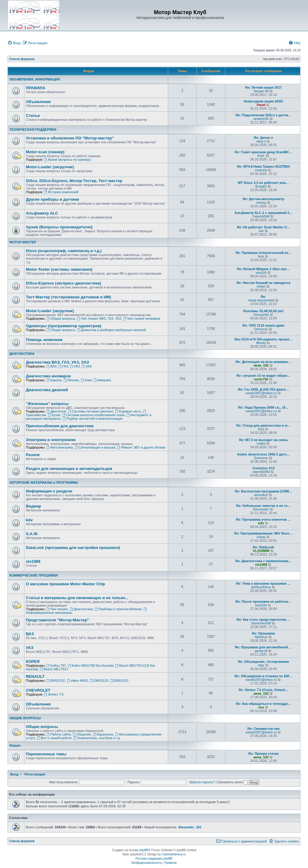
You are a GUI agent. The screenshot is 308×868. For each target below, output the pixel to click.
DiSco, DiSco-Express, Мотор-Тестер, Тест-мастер (74, 181)
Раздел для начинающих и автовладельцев (69, 469)
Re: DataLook (264, 547)
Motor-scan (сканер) (45, 152)
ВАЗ (51, 366)
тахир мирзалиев (261, 300)
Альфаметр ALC (42, 213)
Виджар (34, 506)
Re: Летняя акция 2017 (263, 87)
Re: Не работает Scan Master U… (264, 227)
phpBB (144, 850)
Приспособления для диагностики (60, 426)
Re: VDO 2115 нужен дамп (263, 325)
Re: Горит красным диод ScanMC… (263, 152)
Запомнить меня (233, 782)
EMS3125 (119, 681)
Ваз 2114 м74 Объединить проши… (263, 339)
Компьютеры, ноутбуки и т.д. (97, 738)
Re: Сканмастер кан (264, 729)
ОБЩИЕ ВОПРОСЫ (25, 718)
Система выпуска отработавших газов (93, 415)
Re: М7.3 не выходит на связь (263, 440)
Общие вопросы (61, 318)
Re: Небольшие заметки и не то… (263, 506)
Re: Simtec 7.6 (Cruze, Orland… (263, 690)
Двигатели (56, 411)
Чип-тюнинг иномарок (142, 318)
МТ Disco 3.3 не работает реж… (263, 183)
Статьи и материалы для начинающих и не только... (77, 598)
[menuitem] (14, 43)
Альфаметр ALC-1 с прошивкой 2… (263, 213)
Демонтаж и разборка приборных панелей (111, 330)
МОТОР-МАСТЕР (23, 242)
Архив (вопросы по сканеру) (67, 160)
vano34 (261, 273)
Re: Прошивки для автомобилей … (263, 647)
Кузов (54, 415)
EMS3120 (99, 681)
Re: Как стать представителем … (263, 620)
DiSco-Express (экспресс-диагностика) (63, 283)
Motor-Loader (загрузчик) (50, 167)
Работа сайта (59, 734)
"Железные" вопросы (47, 404)
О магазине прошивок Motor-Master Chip (65, 584)
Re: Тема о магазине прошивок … (263, 583)
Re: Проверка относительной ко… (263, 253)
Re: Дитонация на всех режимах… (263, 362)
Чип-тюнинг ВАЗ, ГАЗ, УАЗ (99, 318)
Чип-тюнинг (57, 609)
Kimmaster (261, 509)
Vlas (261, 665)
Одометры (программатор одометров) (64, 326)
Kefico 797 (56, 665)
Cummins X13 (264, 468)
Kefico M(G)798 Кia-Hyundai (91, 665)
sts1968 (33, 561)
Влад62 (261, 186)
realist (261, 443)
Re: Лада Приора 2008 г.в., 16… (263, 407)
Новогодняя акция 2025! (263, 101)
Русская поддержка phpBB (154, 859)
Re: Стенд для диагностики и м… (264, 425)
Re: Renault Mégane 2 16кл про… (263, 269)
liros (261, 256)
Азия (86, 380)
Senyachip (261, 315)
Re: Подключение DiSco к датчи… (263, 115)
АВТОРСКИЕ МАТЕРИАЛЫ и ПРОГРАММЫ (44, 483)
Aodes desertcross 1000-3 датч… (263, 454)
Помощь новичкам (44, 340)
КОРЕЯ (33, 661)
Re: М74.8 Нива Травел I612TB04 (263, 166)
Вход (14, 774)
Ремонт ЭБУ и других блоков (141, 447)
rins (261, 707)
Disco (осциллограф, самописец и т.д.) (64, 251)
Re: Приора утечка (263, 754)
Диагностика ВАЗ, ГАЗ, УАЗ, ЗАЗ (57, 362)
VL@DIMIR (261, 551)
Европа (54, 380)
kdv (29, 520)
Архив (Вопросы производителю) (59, 227)
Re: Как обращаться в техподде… (263, 704)
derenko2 (261, 495)
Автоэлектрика (60, 447)
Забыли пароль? (202, 782)
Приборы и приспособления (118, 609)
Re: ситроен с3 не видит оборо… (263, 376)
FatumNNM (261, 216)
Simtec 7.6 (54, 694)
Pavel (261, 105)
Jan (261, 231)
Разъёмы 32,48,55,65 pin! (264, 311)
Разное (33, 455)
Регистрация (35, 774)
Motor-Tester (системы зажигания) (59, 269)
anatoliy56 (261, 119)
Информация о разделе (49, 491)
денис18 (261, 651)
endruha (261, 170)
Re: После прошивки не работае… (263, 602)
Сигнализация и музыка (95, 447)
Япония (71, 380)
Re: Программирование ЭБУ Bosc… (264, 533)
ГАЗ (63, 366)
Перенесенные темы (46, 754)
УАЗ (75, 366)
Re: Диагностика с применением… (263, 561)
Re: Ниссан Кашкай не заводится (263, 283)
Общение (82, 734)
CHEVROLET (38, 690)
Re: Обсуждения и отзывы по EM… (263, 676)
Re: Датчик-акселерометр (264, 199)
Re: (263, 297)
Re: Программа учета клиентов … (264, 519)
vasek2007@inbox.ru (261, 393)
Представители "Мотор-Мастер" (57, 620)
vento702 (261, 379)
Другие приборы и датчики (52, 199)
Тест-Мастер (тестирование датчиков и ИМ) (68, 297)
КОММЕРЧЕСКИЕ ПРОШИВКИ (34, 575)
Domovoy (261, 329)
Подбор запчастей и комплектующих (93, 419)
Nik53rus (261, 637)
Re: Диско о (263, 138)
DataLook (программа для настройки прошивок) (73, 548)
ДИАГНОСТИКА (22, 354)
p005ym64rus (261, 587)
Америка (102, 380)
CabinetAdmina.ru (174, 854)
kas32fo (261, 605)
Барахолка (103, 734)
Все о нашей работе (54, 738)
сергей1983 (261, 472)
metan (261, 286)
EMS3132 (55, 681)
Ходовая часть (128, 411)
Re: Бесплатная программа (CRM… (264, 491)
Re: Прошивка (263, 633)
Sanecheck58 (261, 623)
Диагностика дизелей (47, 390)
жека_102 (261, 365)
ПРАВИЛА (35, 88)
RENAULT (35, 676)
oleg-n (261, 141)
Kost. (261, 156)
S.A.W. (32, 534)
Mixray (261, 343)
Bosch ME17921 (54, 669)
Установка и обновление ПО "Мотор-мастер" (70, 138)
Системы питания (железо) (91, 411)
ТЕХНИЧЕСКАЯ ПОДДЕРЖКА (33, 129)
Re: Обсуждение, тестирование (263, 662)
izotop (261, 537)
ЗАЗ (86, 366)
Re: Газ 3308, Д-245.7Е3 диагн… (263, 389)
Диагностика (81, 609)
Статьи (33, 116)
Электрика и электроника (51, 440)
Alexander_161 (190, 827)
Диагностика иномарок (48, 376)
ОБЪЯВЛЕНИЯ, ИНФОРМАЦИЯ (35, 79)
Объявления (38, 102)
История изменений (61, 192)
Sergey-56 (261, 91)
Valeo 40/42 (77, 681)
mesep (261, 203)
